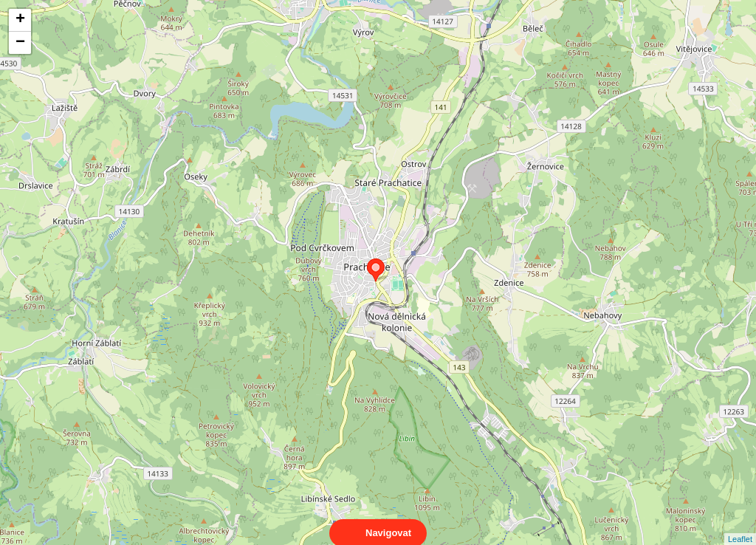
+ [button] (20, 20)
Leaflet (740, 526)
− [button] (20, 43)
